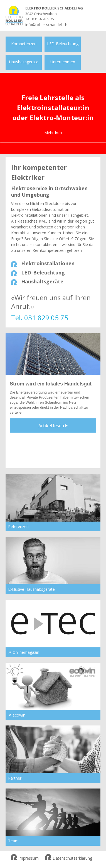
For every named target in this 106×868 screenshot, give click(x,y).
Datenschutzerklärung (69, 858)
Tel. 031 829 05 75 (40, 19)
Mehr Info (53, 133)
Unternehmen (63, 62)
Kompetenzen (24, 44)
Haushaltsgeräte (24, 62)
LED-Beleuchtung (63, 44)
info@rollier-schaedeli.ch (46, 25)
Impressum (25, 858)
